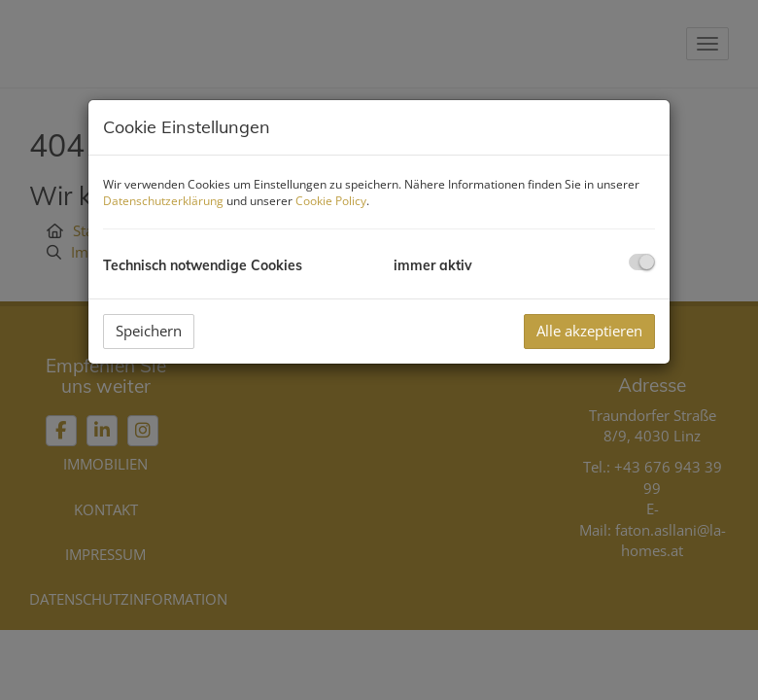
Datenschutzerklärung (163, 201)
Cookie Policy (331, 201)
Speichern (149, 331)
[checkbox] (642, 262)
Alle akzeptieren (589, 331)
